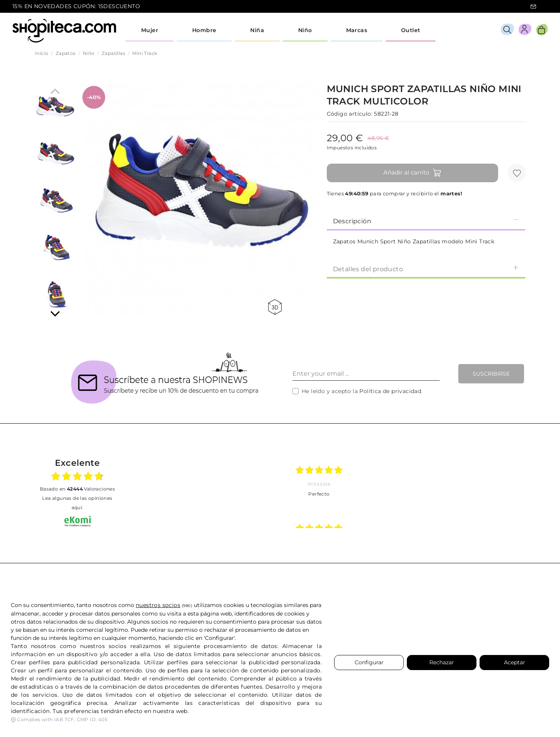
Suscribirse (491, 374)
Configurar (369, 662)
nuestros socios (158, 605)
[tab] (426, 221)
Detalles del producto (426, 269)
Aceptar (515, 662)
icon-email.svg (533, 7)
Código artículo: (350, 114)
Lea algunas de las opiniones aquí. (77, 503)
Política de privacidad (390, 391)
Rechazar (442, 662)
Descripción (426, 221)
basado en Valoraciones (77, 489)
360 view (275, 307)
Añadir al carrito (412, 173)
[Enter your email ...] (366, 374)
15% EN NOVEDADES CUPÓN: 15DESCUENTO (76, 6)
